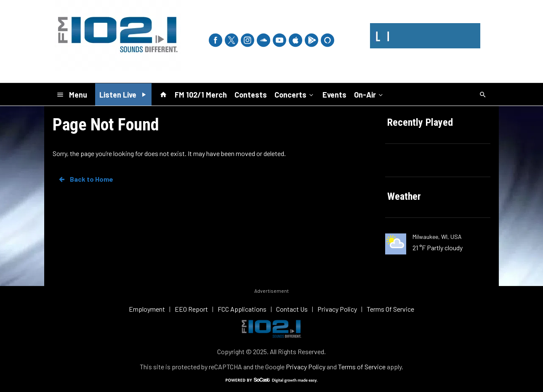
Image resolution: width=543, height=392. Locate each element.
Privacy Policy (306, 367)
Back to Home (85, 179)
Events (334, 95)
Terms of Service (362, 367)
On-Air (369, 94)
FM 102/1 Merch (201, 95)
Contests (251, 95)
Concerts (295, 94)
